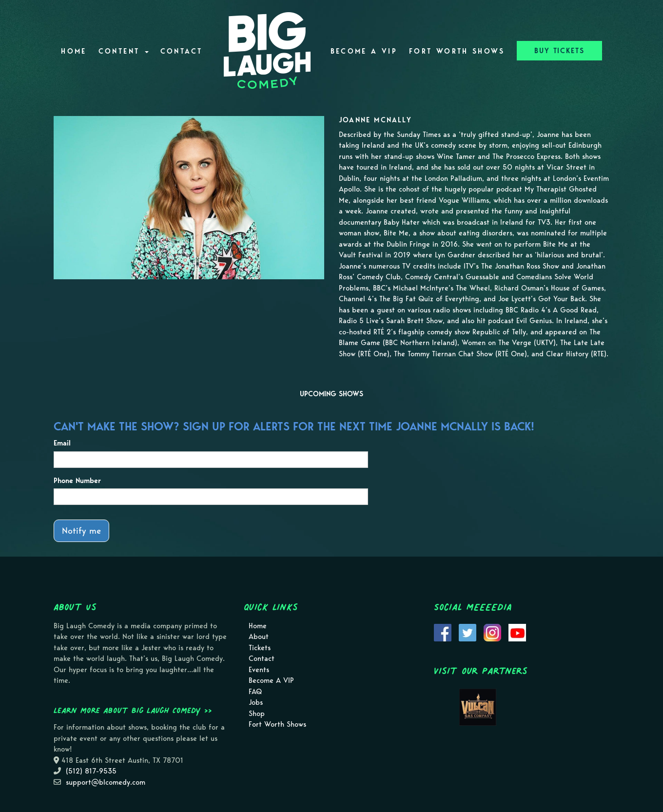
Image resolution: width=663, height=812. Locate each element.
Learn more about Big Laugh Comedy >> (133, 710)
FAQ (255, 692)
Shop (257, 714)
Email (62, 443)
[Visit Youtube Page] (517, 632)
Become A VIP (364, 51)
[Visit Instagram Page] (492, 632)
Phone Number (77, 481)
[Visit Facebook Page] (443, 632)
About (259, 637)
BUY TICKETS (559, 51)
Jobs (256, 702)
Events (259, 670)
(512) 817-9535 (91, 771)
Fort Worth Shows (457, 51)
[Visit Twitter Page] (468, 632)
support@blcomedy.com (106, 782)
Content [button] (124, 51)
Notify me (81, 531)
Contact (182, 51)
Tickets (260, 648)
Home (74, 51)
